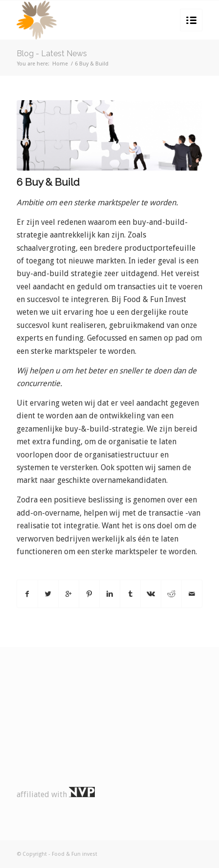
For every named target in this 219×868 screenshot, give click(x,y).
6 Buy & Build (48, 182)
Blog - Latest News (52, 54)
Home (60, 64)
